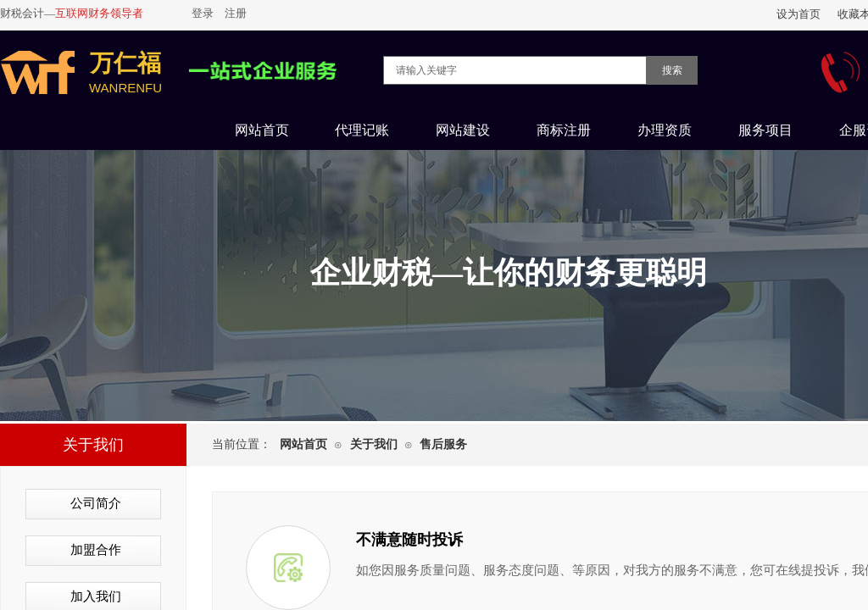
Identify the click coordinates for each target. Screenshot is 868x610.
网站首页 (303, 444)
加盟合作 (96, 550)
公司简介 (96, 503)
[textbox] (515, 70)
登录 (203, 13)
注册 (236, 13)
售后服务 (443, 444)
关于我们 (374, 444)
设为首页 (798, 14)
